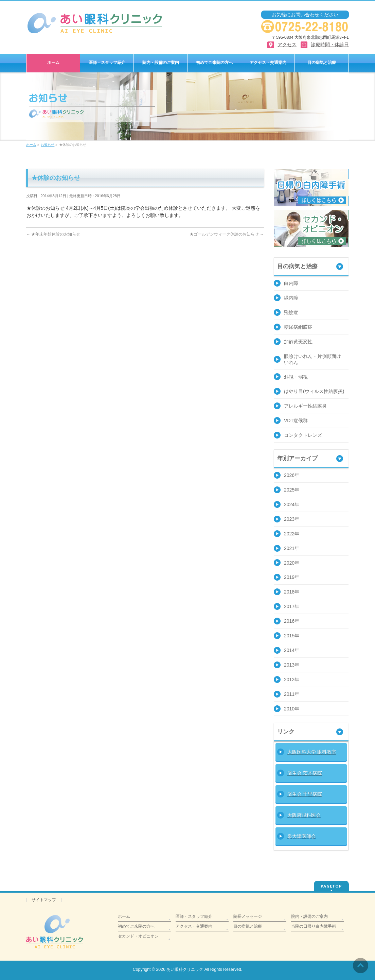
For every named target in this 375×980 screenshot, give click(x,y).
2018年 (292, 592)
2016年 (292, 621)
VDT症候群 (296, 420)
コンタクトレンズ (303, 435)
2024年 (292, 504)
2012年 (292, 680)
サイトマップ (44, 900)
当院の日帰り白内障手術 (314, 926)
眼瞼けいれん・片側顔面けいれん (312, 359)
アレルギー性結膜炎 (305, 406)
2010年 (292, 709)
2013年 (292, 665)
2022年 (292, 534)
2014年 (292, 650)
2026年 (292, 475)
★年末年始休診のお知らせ (53, 234)
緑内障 (291, 298)
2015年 (292, 636)
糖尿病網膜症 (298, 327)
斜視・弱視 (296, 377)
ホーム (124, 916)
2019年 (292, 577)
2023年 (292, 519)
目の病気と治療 (248, 926)
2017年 (292, 606)
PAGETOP (331, 886)
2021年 (292, 548)
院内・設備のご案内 (309, 916)
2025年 (292, 490)
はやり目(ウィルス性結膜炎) (314, 391)
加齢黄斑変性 (298, 342)
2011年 (292, 694)
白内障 (291, 283)
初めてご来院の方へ (136, 926)
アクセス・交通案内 (194, 926)
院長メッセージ (248, 916)
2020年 (292, 563)
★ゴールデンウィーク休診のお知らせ (227, 234)
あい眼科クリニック (185, 969)
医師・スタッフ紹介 (194, 916)
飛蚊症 (291, 312)
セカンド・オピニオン (138, 936)
